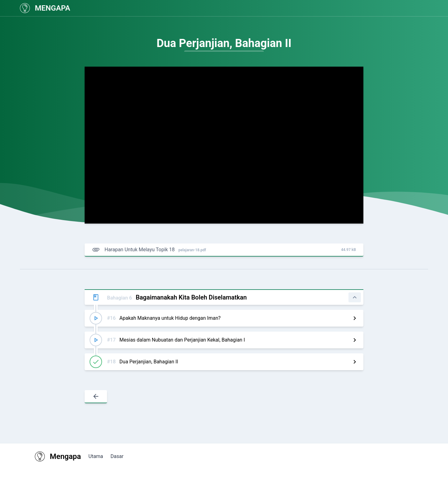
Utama (96, 456)
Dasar (117, 456)
